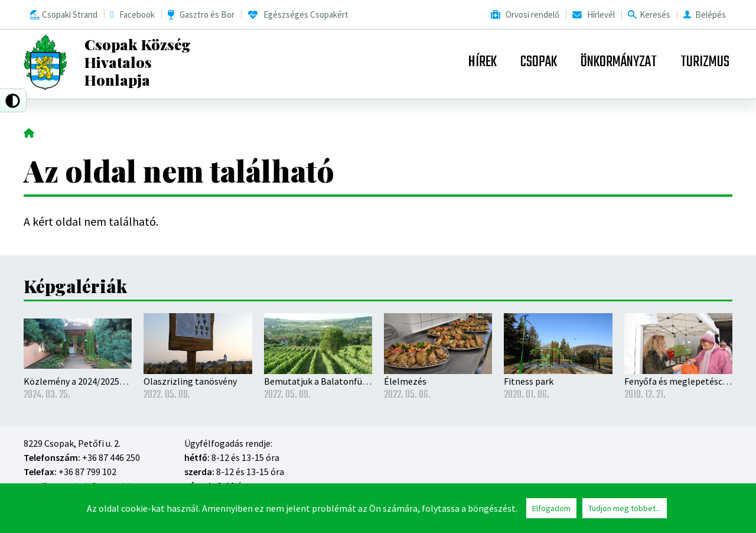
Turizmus (705, 62)
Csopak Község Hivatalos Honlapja (138, 62)
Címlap (29, 132)
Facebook (137, 14)
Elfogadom (551, 509)
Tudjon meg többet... (625, 509)
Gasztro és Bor (207, 14)
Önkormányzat (619, 62)
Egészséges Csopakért (306, 14)
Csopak (539, 62)
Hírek (483, 62)
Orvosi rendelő (532, 14)
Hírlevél (601, 14)
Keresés (655, 14)
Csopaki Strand (70, 14)
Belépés (711, 14)
